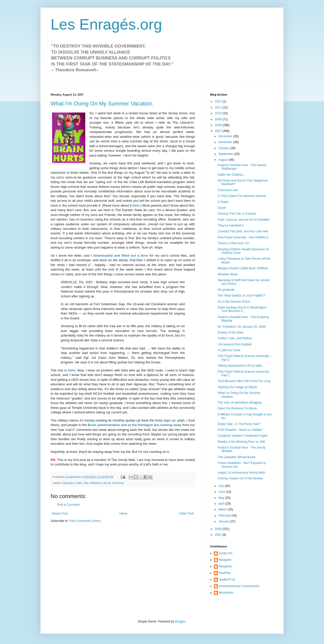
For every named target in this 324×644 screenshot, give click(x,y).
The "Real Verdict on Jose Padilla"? (242, 296)
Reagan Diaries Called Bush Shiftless (243, 268)
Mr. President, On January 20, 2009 (242, 327)
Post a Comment (68, 505)
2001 (219, 535)
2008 (219, 125)
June (222, 492)
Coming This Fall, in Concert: (237, 214)
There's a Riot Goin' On (234, 243)
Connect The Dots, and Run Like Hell (243, 231)
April (222, 504)
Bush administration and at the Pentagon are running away (135, 425)
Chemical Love (228, 190)
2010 (219, 113)
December (226, 136)
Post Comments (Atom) (85, 521)
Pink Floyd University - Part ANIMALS (243, 237)
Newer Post (60, 514)
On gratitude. (226, 290)
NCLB (107, 483)
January (224, 521)
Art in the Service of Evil (234, 302)
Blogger (180, 621)
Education (68, 483)
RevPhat (225, 573)
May (222, 498)
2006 (219, 529)
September (226, 154)
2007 (219, 131)
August (224, 160)
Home (124, 514)
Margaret (225, 560)
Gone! (222, 208)
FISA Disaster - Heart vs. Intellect (240, 430)
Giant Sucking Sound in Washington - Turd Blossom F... (243, 309)
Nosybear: (226, 566)
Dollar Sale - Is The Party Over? (239, 424)
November (226, 142)
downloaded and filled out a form (121, 256)
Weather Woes (228, 274)
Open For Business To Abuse (237, 408)
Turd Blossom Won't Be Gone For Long (244, 381)
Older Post (186, 514)
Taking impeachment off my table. (240, 366)
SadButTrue (227, 580)
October (224, 148)
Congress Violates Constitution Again (243, 436)
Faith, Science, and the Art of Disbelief (243, 220)
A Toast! (223, 202)
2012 (219, 101)
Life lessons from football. (235, 344)
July (222, 486)
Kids (86, 483)
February (225, 516)
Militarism (96, 483)
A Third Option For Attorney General (242, 196)
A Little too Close (229, 350)
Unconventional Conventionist (239, 586)
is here (70, 370)
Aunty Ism (226, 553)
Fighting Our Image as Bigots (237, 387)
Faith (79, 483)
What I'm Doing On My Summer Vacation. (102, 104)
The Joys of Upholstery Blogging (240, 403)
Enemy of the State (231, 332)
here (136, 205)
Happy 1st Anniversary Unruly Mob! (241, 473)
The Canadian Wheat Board (237, 457)
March (223, 509)
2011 (219, 107)
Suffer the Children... (232, 175)
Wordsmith (226, 593)
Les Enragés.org (106, 24)
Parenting (118, 483)
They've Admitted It (231, 226)
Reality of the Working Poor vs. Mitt (241, 442)
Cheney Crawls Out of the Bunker (240, 478)
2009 (219, 119)
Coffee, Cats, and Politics (235, 338)
